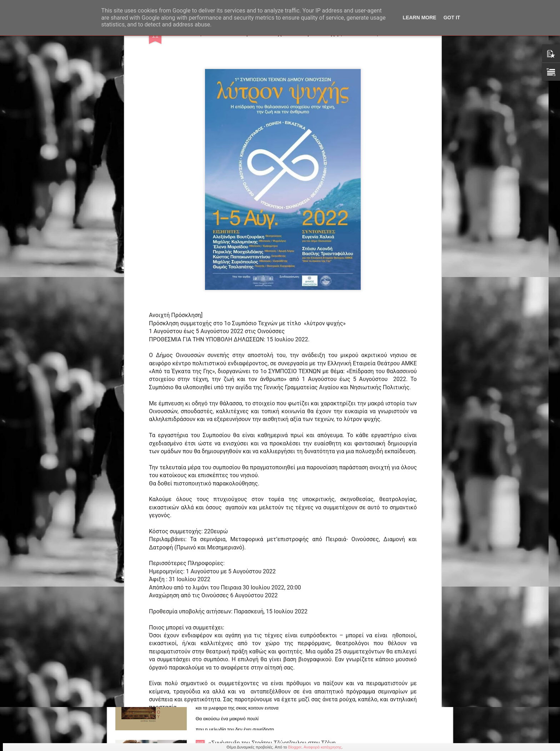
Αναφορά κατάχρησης (323, 747)
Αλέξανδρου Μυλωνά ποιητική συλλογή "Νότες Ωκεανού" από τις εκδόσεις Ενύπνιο (267, 665)
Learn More (420, 18)
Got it (452, 18)
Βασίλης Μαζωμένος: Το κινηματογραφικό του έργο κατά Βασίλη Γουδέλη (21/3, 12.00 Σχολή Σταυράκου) (275, 584)
